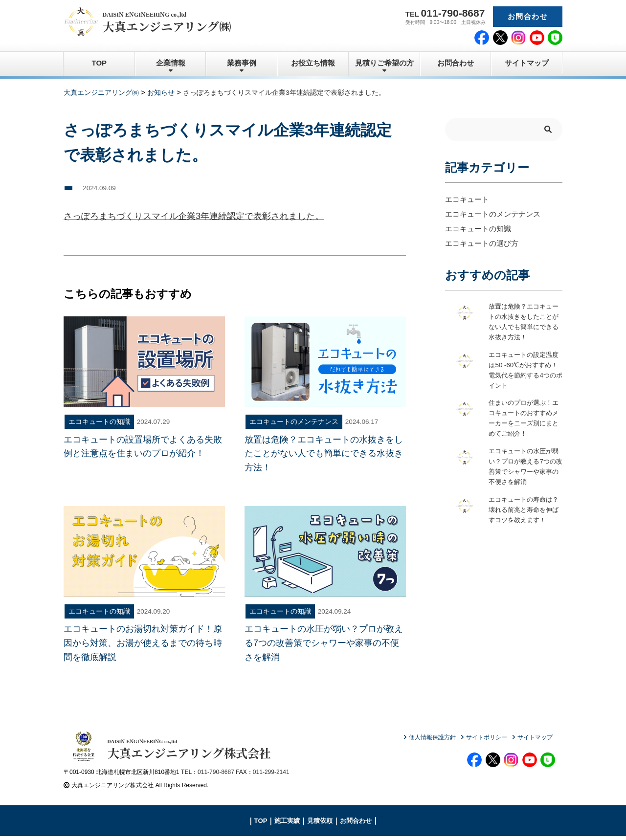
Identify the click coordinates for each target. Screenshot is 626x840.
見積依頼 (320, 824)
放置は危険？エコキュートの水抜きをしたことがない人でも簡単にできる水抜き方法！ (523, 322)
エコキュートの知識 (478, 228)
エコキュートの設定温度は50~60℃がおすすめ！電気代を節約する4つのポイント (525, 370)
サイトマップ (527, 63)
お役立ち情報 (313, 63)
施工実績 (287, 824)
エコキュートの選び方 (482, 243)
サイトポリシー (487, 737)
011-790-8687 (216, 775)
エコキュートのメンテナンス (493, 213)
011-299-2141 (271, 775)
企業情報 (171, 63)
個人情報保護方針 (432, 737)
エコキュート (467, 199)
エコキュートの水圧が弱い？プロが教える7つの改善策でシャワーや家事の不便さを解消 (525, 467)
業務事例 (242, 63)
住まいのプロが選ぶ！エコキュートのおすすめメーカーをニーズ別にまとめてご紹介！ (523, 419)
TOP (100, 63)
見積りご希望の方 (384, 63)
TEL (445, 13)
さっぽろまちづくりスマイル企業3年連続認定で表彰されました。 (194, 216)
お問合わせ (528, 16)
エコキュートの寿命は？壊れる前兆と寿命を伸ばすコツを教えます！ (523, 515)
